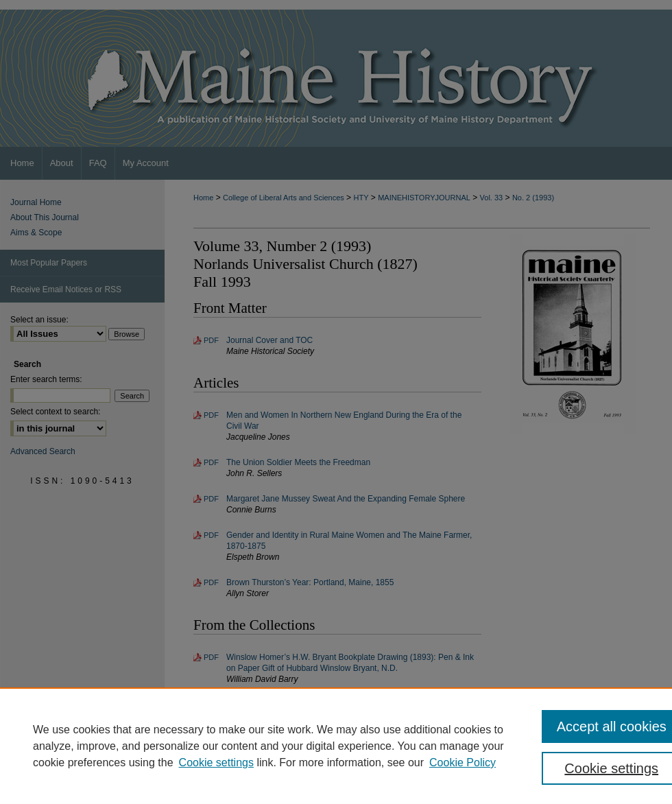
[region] (336, 746)
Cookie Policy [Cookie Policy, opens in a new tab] (463, 762)
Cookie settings (216, 762)
